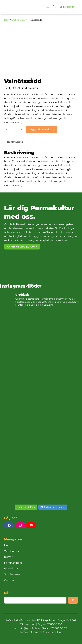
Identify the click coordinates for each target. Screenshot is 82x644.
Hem (7, 20)
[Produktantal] (14, 130)
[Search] (73, 600)
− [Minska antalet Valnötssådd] (7, 130)
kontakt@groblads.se (27, 628)
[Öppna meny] (48, 7)
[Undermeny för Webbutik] (19, 551)
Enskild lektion (19, 20)
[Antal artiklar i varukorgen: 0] (55, 7)
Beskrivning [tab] (15, 142)
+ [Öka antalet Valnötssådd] (22, 130)
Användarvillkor (52, 632)
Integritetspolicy (30, 632)
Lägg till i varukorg (42, 129)
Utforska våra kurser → (22, 247)
